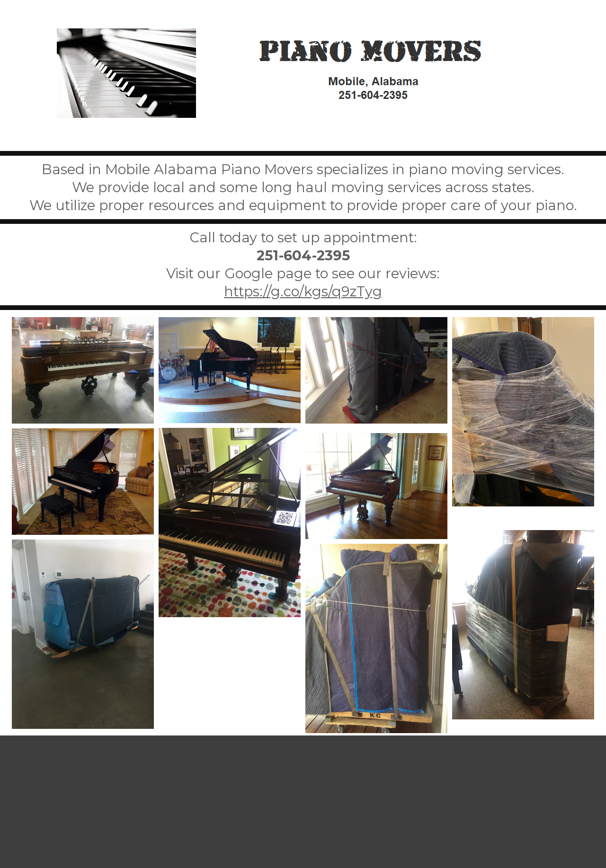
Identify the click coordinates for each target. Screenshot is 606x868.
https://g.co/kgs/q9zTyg (303, 291)
